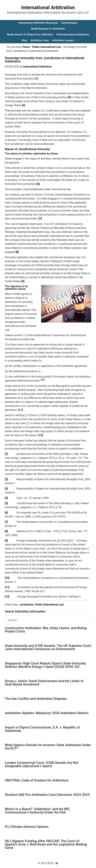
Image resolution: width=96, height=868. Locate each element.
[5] (24, 105)
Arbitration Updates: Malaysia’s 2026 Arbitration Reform (47, 713)
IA (57, 863)
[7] (40, 219)
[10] (7, 578)
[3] (6, 489)
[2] (6, 479)
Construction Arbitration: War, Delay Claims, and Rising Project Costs (46, 630)
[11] (21, 410)
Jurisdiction (27, 605)
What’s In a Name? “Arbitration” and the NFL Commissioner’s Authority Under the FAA (38, 811)
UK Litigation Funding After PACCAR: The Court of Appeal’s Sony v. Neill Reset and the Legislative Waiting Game (46, 844)
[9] (23, 281)
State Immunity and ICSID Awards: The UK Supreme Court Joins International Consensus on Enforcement (48, 647)
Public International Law (49, 605)
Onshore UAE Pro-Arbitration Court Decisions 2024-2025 (47, 795)
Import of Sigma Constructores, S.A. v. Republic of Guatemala (42, 729)
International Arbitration (48, 7)
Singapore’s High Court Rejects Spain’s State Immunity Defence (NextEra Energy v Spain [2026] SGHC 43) (45, 665)
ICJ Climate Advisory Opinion (27, 827)
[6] (38, 184)
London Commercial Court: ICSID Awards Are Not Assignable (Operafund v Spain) (42, 764)
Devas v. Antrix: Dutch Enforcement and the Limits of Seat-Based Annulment (44, 683)
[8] (17, 252)
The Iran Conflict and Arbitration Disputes (36, 699)
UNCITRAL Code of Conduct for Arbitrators (37, 780)
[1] (37, 79)
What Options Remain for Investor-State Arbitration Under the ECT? (48, 747)
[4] (69, 97)
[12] (41, 435)
